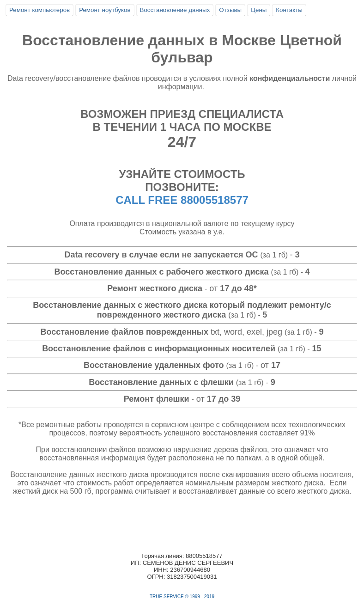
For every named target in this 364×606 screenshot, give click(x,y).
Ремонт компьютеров (39, 10)
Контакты (289, 10)
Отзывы (230, 10)
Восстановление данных (175, 10)
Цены (259, 10)
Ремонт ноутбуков (105, 10)
